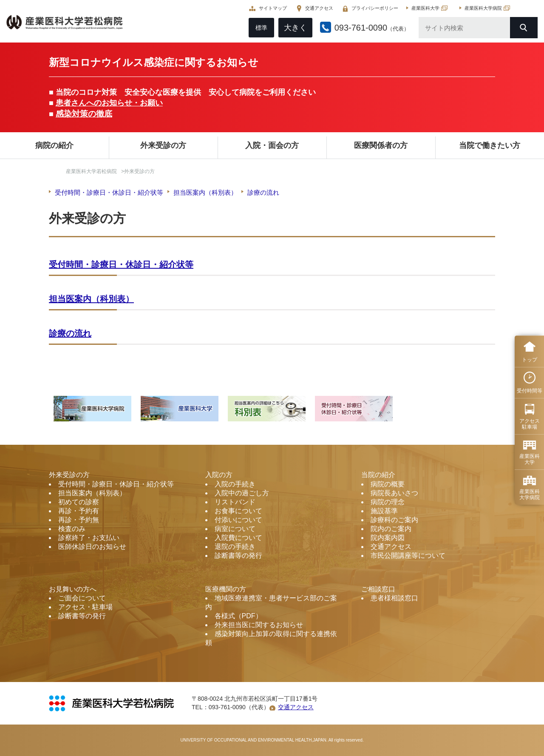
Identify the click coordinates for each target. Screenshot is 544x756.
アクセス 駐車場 (530, 424)
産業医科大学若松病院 (91, 171)
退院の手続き (235, 547)
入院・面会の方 (272, 145)
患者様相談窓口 (394, 598)
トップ (530, 360)
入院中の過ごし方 (242, 493)
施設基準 (384, 511)
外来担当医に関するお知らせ (259, 625)
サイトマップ (271, 9)
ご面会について (82, 598)
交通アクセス (317, 9)
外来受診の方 (163, 145)
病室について (235, 529)
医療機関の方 (226, 589)
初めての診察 (79, 502)
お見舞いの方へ (73, 589)
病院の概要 (388, 484)
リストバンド (235, 502)
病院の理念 (388, 502)
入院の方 (219, 475)
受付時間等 (530, 391)
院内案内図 (388, 538)
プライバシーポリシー (373, 9)
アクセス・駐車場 (85, 607)
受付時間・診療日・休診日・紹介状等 (109, 192)
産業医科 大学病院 (530, 495)
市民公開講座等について (408, 556)
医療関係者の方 (381, 145)
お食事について (238, 511)
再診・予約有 (79, 511)
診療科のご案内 (394, 520)
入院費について (238, 538)
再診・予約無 (79, 520)
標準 (259, 28)
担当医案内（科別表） (205, 192)
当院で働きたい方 (490, 145)
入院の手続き (235, 484)
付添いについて (238, 520)
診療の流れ (263, 192)
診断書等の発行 (238, 556)
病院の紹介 (54, 145)
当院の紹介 (378, 475)
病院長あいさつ (394, 493)
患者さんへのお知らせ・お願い (109, 103)
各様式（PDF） (238, 616)
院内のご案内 (391, 529)
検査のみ (72, 529)
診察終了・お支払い (89, 538)
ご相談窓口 (378, 589)
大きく (293, 28)
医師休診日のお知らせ (92, 547)
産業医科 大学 (530, 459)
